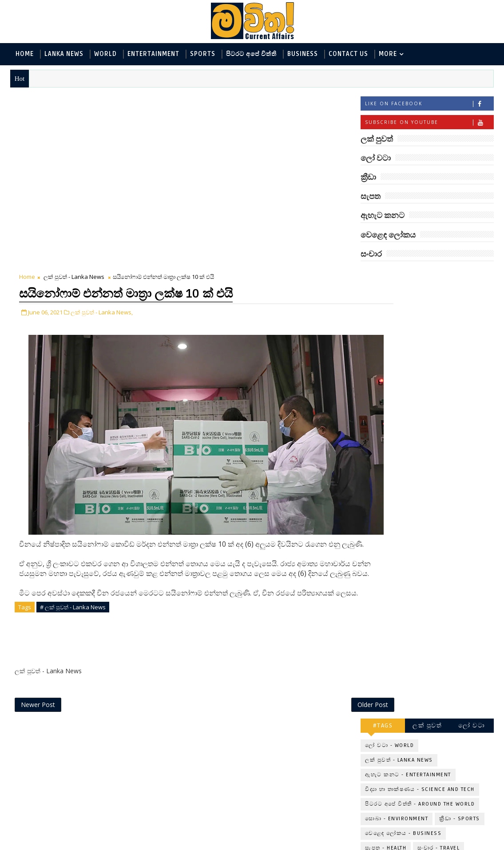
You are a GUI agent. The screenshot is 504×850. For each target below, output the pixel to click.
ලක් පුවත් (427, 276)
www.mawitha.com (112, 844)
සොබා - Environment (397, 369)
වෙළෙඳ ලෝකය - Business (403, 384)
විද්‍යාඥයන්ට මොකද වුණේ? (437, 722)
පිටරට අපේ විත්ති (251, 54)
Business (303, 54)
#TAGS (383, 276)
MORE (388, 54)
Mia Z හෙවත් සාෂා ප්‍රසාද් (446, 682)
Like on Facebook (429, 105)
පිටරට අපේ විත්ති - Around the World (420, 355)
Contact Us (348, 54)
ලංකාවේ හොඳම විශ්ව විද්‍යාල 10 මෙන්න (440, 578)
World (105, 54)
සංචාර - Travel (439, 399)
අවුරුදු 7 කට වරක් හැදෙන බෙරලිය (435, 506)
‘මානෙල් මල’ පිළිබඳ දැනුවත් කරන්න (437, 471)
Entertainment (153, 54)
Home (25, 54)
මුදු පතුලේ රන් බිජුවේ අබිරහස (440, 542)
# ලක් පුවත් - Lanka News (73, 433)
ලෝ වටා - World (389, 296)
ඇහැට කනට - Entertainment (408, 325)
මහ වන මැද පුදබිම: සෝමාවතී (437, 614)
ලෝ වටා (472, 276)
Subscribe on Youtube (429, 124)
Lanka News (64, 54)
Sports (203, 54)
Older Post (309, 512)
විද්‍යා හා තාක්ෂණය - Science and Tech (420, 340)
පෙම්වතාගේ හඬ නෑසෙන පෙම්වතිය (446, 758)
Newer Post (38, 512)
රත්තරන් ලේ (424, 646)
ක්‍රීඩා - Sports (460, 369)
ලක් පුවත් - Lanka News (74, 100)
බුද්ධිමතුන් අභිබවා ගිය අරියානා (441, 435)
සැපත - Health (386, 399)
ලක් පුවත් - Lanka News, (102, 134)
